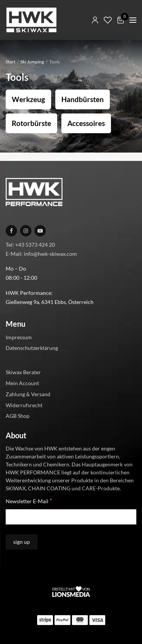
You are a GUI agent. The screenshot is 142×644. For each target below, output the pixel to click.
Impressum (19, 337)
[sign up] (22, 542)
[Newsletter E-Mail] (71, 517)
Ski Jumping (32, 62)
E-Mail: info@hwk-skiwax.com (41, 254)
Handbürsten (83, 99)
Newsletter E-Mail (29, 501)
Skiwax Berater (23, 372)
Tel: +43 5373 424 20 (30, 245)
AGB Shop (18, 416)
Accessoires (86, 123)
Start (10, 62)
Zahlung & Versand (28, 394)
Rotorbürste (31, 123)
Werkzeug (28, 99)
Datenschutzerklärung (32, 348)
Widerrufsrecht (24, 405)
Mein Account (22, 383)
